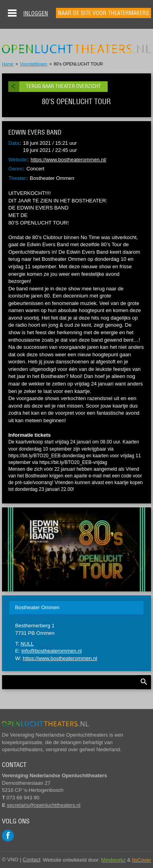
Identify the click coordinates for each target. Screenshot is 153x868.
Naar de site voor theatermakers (104, 13)
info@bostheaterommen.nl (51, 651)
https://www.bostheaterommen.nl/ (69, 160)
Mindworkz (114, 860)
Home (8, 64)
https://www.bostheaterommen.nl (60, 658)
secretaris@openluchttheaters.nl (44, 805)
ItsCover (142, 860)
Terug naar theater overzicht (63, 86)
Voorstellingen (34, 64)
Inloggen (36, 13)
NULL (27, 644)
